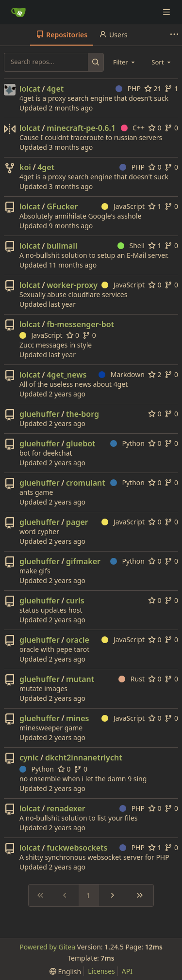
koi (25, 167)
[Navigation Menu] (167, 12)
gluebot (81, 443)
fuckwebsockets (77, 848)
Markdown (122, 374)
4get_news (66, 375)
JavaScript (123, 206)
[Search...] (96, 62)
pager (77, 522)
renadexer (66, 808)
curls (75, 601)
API (127, 971)
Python (127, 443)
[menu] (65, 972)
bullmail (62, 246)
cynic (29, 758)
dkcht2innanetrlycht (84, 758)
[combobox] (125, 62)
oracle (78, 640)
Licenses (101, 971)
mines (77, 718)
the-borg (83, 414)
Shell (131, 245)
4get (55, 89)
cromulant (86, 483)
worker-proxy (72, 285)
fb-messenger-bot (80, 324)
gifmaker (83, 561)
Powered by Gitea (47, 947)
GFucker (62, 206)
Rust (132, 679)
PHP (128, 88)
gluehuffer (40, 414)
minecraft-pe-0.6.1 (81, 128)
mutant (80, 679)
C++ (133, 128)
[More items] (174, 35)
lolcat (30, 89)
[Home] (18, 12)
